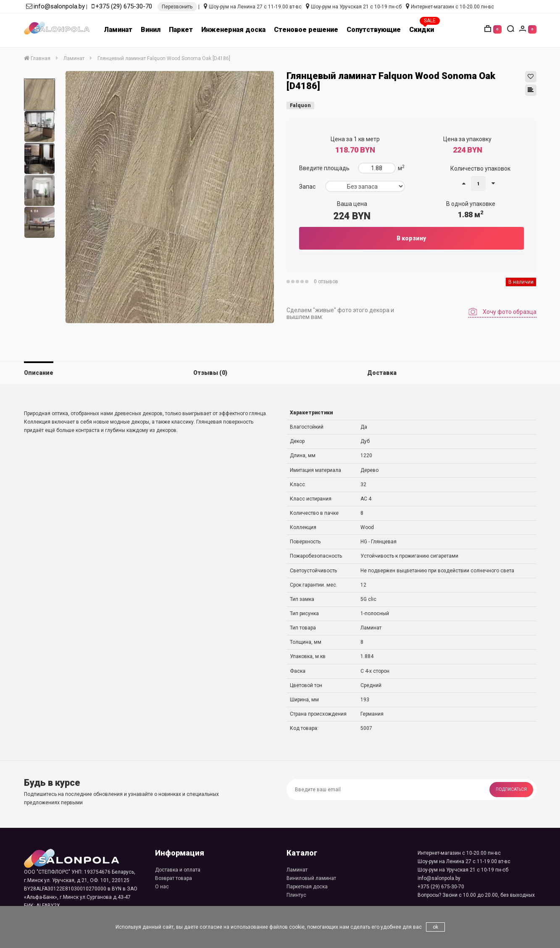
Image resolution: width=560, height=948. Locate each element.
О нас (162, 887)
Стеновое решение (306, 30)
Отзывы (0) (210, 373)
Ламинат (118, 30)
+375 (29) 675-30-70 (124, 6)
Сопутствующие (374, 30)
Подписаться (511, 789)
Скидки (422, 30)
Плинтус (296, 895)
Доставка (382, 373)
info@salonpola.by (59, 6)
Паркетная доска (307, 887)
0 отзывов (326, 282)
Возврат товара (174, 878)
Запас (307, 187)
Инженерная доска (233, 30)
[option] (39, 95)
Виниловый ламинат (311, 878)
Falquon (300, 105)
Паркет (181, 30)
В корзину (411, 238)
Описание (39, 373)
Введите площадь (324, 168)
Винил (151, 30)
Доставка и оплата (178, 870)
